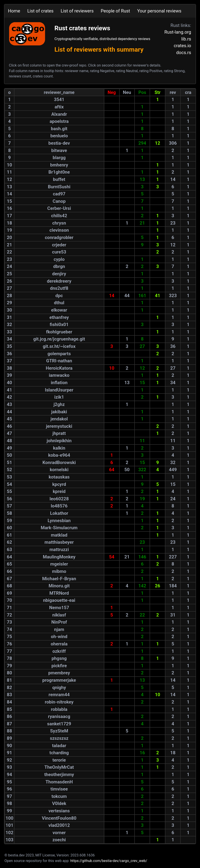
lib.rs (186, 39)
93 (9, 767)
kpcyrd (59, 484)
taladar (59, 746)
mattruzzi (59, 550)
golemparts (59, 354)
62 (9, 542)
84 (9, 702)
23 (9, 259)
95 (9, 782)
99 (9, 811)
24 (9, 266)
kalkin (59, 448)
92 (9, 760)
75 (9, 637)
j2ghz (59, 404)
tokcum (59, 796)
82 (9, 688)
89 (9, 738)
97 (9, 796)
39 (9, 375)
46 (9, 426)
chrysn (59, 223)
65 (9, 564)
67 (9, 579)
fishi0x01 (59, 324)
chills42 (59, 216)
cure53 (59, 252)
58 (9, 513)
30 (9, 310)
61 (9, 535)
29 (9, 303)
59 (9, 521)
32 (9, 324)
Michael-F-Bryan (59, 579)
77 (9, 651)
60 (9, 528)
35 (9, 346)
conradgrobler (59, 237)
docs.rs (184, 53)
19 (9, 230)
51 (9, 462)
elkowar (59, 310)
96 (9, 789)
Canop (59, 201)
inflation (59, 383)
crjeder (59, 245)
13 (9, 187)
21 (9, 245)
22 (9, 252)
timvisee (59, 789)
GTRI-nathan (59, 361)
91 (9, 753)
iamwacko (59, 375)
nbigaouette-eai (59, 600)
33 (9, 332)
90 (9, 746)
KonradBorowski (59, 462)
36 (9, 354)
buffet (59, 179)
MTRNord (59, 593)
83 (9, 695)
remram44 (59, 695)
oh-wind (59, 637)
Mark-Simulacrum (59, 528)
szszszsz (59, 738)
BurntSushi (59, 187)
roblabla (59, 709)
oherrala (59, 644)
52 (9, 470)
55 (9, 491)
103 (9, 840)
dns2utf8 (59, 288)
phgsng (59, 658)
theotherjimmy (59, 775)
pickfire (59, 666)
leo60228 (59, 499)
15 (9, 201)
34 (9, 339)
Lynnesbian (59, 521)
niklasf (59, 615)
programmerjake (59, 680)
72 (9, 615)
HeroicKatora (59, 368)
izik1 (59, 397)
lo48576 (59, 506)
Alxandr (59, 114)
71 (9, 608)
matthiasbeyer (59, 542)
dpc (59, 296)
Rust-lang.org (178, 32)
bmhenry (59, 165)
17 (9, 216)
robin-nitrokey (59, 702)
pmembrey (59, 673)
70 (9, 600)
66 (9, 571)
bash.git (59, 129)
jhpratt (59, 433)
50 (9, 455)
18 (9, 223)
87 (9, 724)
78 (9, 658)
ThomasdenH (59, 782)
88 (9, 731)
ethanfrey (59, 317)
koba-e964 (59, 455)
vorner (59, 833)
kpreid (59, 491)
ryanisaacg (59, 716)
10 (9, 165)
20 (9, 237)
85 (9, 709)
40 (9, 383)
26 (9, 281)
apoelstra (59, 121)
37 (9, 361)
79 (9, 666)
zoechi (59, 840)
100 (9, 818)
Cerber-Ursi (59, 208)
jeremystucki (59, 426)
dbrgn (59, 266)
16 (9, 208)
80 (9, 673)
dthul (59, 303)
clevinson (59, 230)
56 (9, 499)
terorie (59, 760)
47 (9, 433)
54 (9, 484)
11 (9, 172)
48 (9, 441)
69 (9, 593)
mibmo (59, 571)
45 (9, 419)
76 (9, 644)
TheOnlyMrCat (59, 767)
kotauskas (59, 477)
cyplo (59, 259)
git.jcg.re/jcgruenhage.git (59, 339)
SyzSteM (59, 731)
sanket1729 (59, 724)
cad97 (59, 194)
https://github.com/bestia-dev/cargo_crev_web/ (109, 861)
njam (59, 629)
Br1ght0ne (59, 172)
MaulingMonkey (59, 557)
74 (9, 629)
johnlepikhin (59, 441)
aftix (59, 107)
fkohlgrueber (59, 332)
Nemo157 (59, 608)
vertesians (59, 811)
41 (9, 390)
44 (9, 412)
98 (9, 803)
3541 (59, 99)
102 (9, 833)
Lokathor (59, 513)
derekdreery (59, 281)
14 (9, 194)
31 (9, 317)
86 (9, 716)
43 (9, 404)
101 (9, 825)
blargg (59, 158)
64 (9, 557)
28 (9, 296)
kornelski (59, 470)
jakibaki (59, 412)
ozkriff (59, 651)
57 (9, 506)
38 (9, 368)
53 (9, 477)
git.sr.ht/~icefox (59, 346)
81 (9, 680)
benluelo (59, 136)
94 (9, 775)
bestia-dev (59, 143)
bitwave (59, 150)
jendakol (59, 419)
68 (9, 586)
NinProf (59, 622)
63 (9, 550)
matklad (59, 535)
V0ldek (59, 803)
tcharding (59, 753)
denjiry (59, 274)
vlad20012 (59, 825)
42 (9, 397)
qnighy (59, 688)
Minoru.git (59, 586)
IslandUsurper (59, 390)
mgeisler (59, 564)
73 (9, 622)
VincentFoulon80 (59, 818)
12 (9, 179)
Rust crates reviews (82, 28)
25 (9, 274)
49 (9, 448)
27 (9, 288)
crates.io (182, 46)
